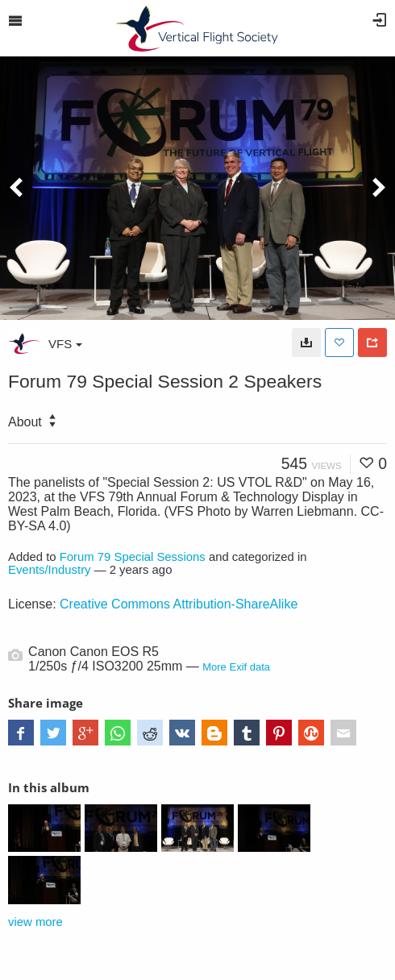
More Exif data (236, 667)
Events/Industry (50, 570)
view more (35, 922)
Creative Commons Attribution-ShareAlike (179, 604)
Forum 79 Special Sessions (133, 557)
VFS (65, 344)
